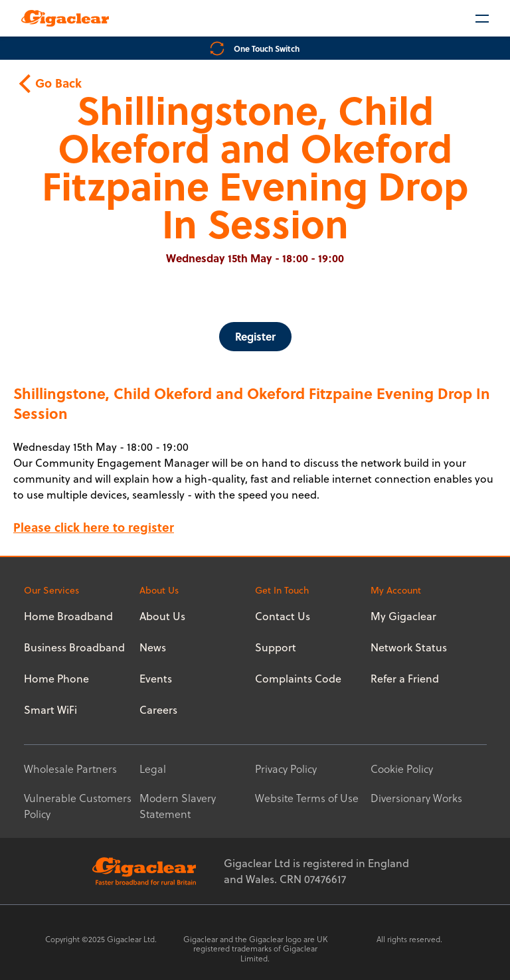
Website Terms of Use (307, 798)
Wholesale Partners (70, 769)
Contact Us (283, 616)
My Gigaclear (403, 616)
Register (255, 336)
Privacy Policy (286, 769)
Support (276, 647)
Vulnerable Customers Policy (78, 806)
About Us (162, 616)
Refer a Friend (405, 679)
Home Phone (56, 679)
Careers (158, 710)
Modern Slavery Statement (178, 806)
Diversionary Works (416, 798)
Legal (153, 769)
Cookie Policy (402, 769)
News (153, 647)
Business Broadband (74, 647)
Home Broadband (68, 616)
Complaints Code (298, 679)
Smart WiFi (50, 710)
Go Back (52, 83)
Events (156, 679)
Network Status (409, 647)
